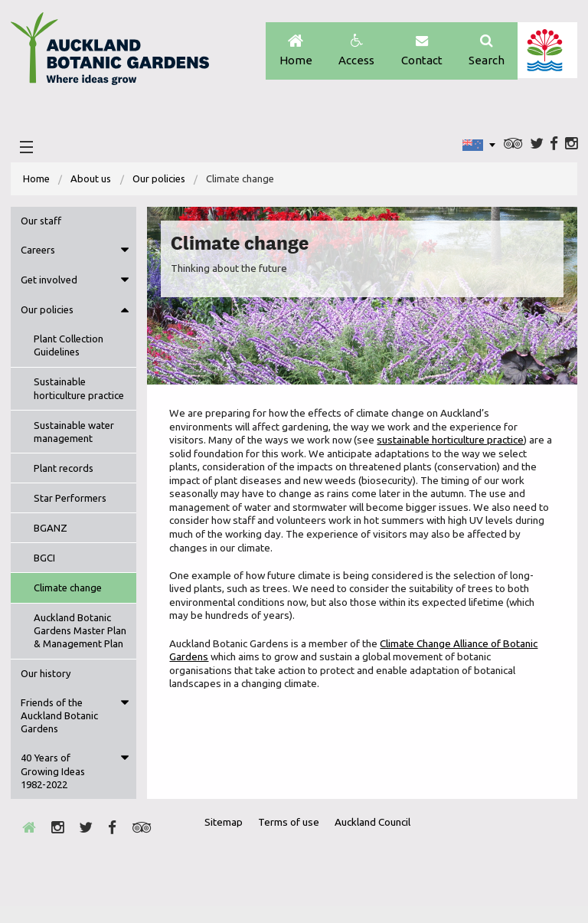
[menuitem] (37, 182)
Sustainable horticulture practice (79, 393)
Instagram (571, 146)
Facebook (553, 146)
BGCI (44, 561)
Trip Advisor (512, 146)
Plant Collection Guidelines (69, 350)
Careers (38, 254)
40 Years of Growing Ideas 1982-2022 (53, 788)
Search (486, 52)
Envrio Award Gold (458, 868)
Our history (46, 690)
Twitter (535, 146)
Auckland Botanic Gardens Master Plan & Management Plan (78, 641)
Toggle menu (125, 254)
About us (91, 182)
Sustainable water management (74, 435)
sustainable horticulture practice (451, 443)
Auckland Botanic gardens (114, 56)
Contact (420, 52)
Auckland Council (547, 51)
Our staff (41, 224)
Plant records (64, 472)
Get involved (49, 283)
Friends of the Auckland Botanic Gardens (59, 733)
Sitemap (227, 840)
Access (353, 52)
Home (291, 52)
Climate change (68, 591)
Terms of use (292, 840)
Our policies (160, 182)
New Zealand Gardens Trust (535, 868)
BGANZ (51, 532)
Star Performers (70, 502)
